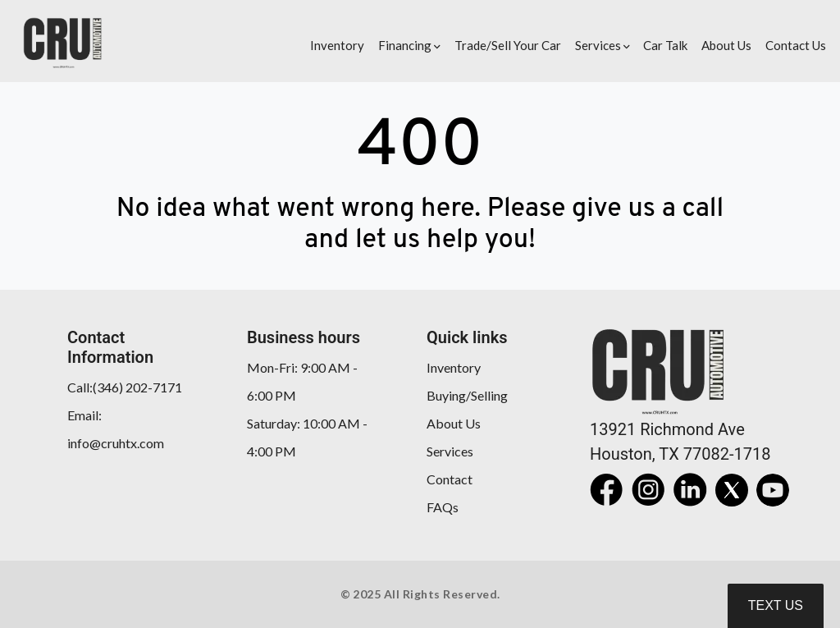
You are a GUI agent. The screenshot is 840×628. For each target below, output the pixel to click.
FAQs (443, 507)
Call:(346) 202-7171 (125, 387)
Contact (450, 479)
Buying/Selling (467, 395)
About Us (454, 423)
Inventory (454, 367)
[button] (407, 41)
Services (450, 451)
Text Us (776, 605)
